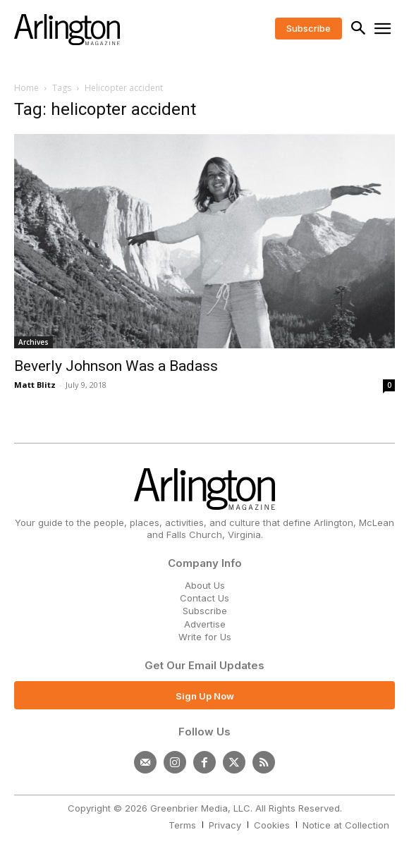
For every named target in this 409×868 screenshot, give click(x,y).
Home (26, 88)
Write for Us (205, 637)
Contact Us (204, 598)
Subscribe (205, 611)
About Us (205, 585)
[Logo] (67, 30)
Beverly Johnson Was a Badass (116, 366)
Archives (33, 342)
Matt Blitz (35, 385)
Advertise (205, 624)
